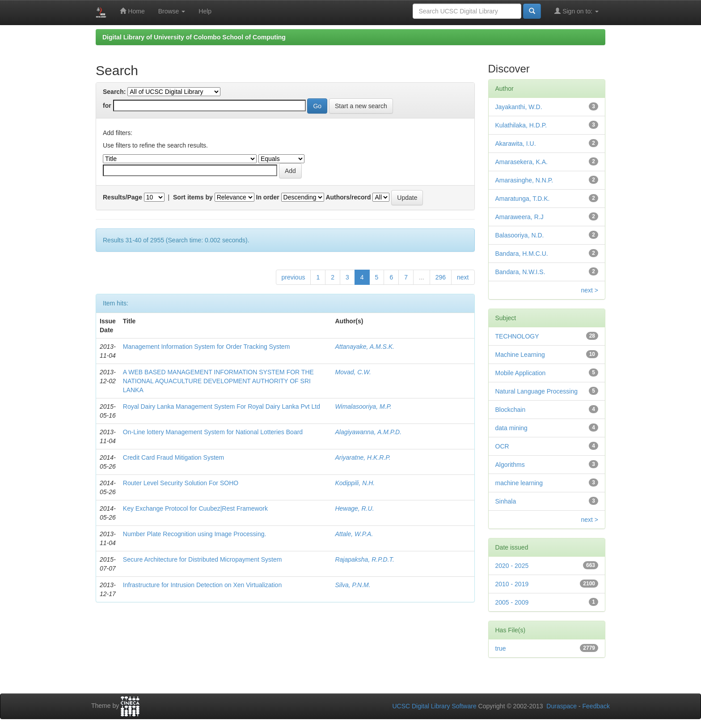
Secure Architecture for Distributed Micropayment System (203, 559)
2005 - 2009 (512, 602)
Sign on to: (576, 11)
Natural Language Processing (536, 391)
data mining (511, 428)
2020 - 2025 (512, 566)
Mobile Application (521, 373)
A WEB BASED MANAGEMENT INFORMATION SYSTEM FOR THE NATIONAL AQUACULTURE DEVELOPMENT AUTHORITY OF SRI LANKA (218, 381)
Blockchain (511, 410)
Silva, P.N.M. (353, 585)
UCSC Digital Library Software (434, 706)
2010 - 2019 (512, 584)
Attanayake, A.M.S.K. (365, 347)
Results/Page (122, 197)
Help (205, 11)
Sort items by (193, 197)
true (501, 648)
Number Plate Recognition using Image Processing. (195, 534)
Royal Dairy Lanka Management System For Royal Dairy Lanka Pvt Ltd (222, 406)
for (107, 106)
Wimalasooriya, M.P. (363, 406)
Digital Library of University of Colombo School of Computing (194, 37)
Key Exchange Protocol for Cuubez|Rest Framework (195, 508)
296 (441, 277)
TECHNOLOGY (517, 336)
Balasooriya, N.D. (520, 235)
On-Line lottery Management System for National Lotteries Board (213, 432)
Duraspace (562, 706)
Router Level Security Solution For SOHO (181, 483)
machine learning (519, 483)
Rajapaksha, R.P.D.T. (364, 559)
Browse (172, 11)
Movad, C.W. (353, 372)
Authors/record (348, 197)
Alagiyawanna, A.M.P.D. (368, 432)
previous (293, 277)
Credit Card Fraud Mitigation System (173, 457)
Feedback (596, 706)
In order (268, 197)
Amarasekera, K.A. (522, 162)
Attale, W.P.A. (354, 534)
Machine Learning (520, 355)
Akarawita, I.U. (516, 144)
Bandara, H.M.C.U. (522, 254)
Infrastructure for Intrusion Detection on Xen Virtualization (202, 585)
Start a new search (361, 106)
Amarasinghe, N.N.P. (524, 180)
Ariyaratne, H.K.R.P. (363, 457)
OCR (502, 446)
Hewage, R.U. (354, 508)
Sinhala (506, 501)
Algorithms (510, 465)
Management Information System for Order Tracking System (206, 347)
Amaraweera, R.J (519, 217)
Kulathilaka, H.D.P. (521, 125)
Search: (114, 92)
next (463, 277)
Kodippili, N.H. (355, 483)
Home (132, 11)
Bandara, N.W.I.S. (520, 272)
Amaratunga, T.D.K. (523, 199)
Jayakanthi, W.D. (519, 107)
